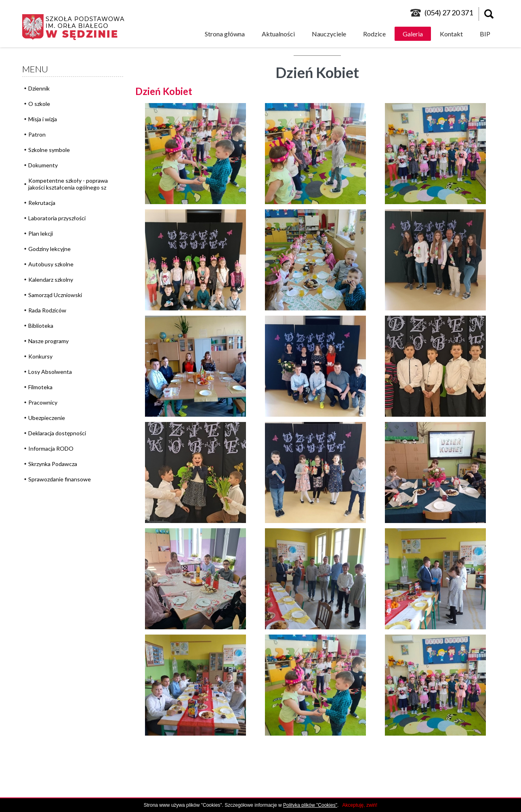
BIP (485, 34)
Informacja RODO (51, 448)
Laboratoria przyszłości (57, 218)
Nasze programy (48, 341)
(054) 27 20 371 (449, 13)
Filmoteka (40, 387)
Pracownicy (43, 402)
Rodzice (374, 34)
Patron (37, 134)
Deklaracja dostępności (57, 433)
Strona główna (225, 34)
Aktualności (278, 34)
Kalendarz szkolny (51, 279)
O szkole (39, 104)
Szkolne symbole (49, 150)
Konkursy (40, 356)
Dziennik (39, 88)
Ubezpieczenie (47, 418)
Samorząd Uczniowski (55, 295)
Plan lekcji (41, 233)
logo (77, 27)
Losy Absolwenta (50, 372)
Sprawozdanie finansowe (60, 479)
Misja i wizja (43, 119)
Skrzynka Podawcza (53, 464)
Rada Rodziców (47, 310)
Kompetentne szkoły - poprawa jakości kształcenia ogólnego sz (68, 184)
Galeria (413, 34)
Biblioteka (41, 326)
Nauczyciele (329, 34)
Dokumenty (43, 165)
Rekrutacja (42, 203)
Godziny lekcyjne (49, 249)
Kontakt (451, 34)
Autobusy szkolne (51, 264)
